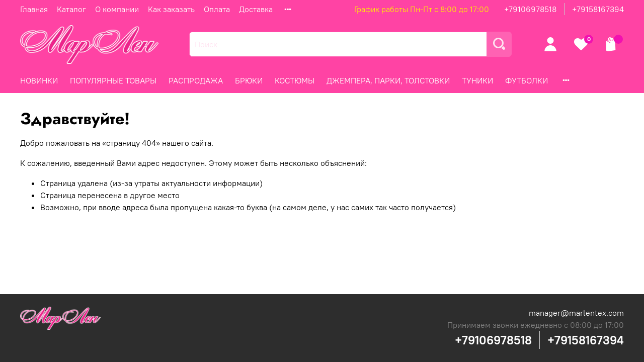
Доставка (256, 9)
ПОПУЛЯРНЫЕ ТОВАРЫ (113, 80)
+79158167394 (598, 9)
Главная (34, 9)
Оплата (217, 9)
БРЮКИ (249, 80)
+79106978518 (530, 9)
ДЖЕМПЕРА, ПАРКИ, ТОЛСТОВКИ (388, 80)
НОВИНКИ (39, 80)
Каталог (71, 9)
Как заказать (171, 9)
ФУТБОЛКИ (527, 80)
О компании (117, 9)
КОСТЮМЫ (295, 80)
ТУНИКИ (477, 80)
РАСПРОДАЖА (196, 80)
